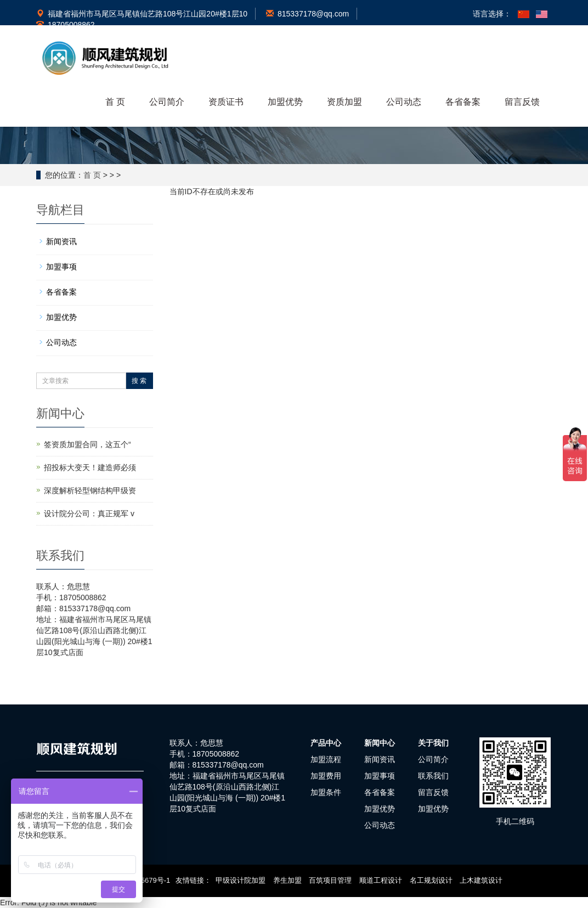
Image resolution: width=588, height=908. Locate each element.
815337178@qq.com (307, 14)
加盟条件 (326, 792)
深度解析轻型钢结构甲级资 (90, 490)
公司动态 (404, 102)
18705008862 (66, 25)
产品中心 (326, 743)
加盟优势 (285, 102)
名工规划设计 (431, 880)
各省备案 (463, 102)
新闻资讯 (61, 241)
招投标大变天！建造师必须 (90, 467)
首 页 (115, 102)
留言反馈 (522, 102)
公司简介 (167, 102)
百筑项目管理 (330, 880)
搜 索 (139, 381)
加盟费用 (326, 776)
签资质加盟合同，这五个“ (87, 444)
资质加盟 (344, 102)
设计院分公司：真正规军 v (89, 514)
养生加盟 (287, 880)
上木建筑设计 (481, 880)
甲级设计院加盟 (241, 880)
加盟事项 (61, 267)
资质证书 (226, 102)
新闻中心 (380, 743)
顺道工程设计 (381, 880)
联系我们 (433, 776)
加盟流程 (326, 759)
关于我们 (433, 743)
